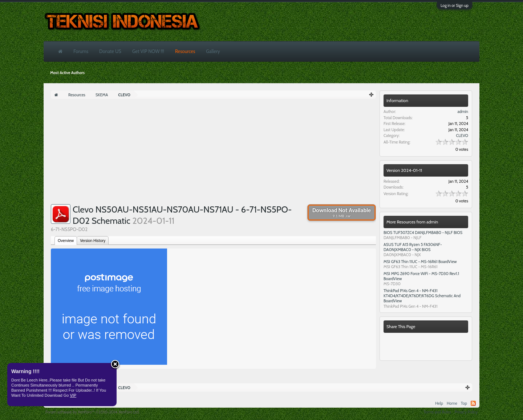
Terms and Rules (437, 412)
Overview (66, 241)
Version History (93, 241)
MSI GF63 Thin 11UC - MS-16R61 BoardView (420, 262)
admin (463, 112)
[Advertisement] (213, 153)
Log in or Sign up (455, 5)
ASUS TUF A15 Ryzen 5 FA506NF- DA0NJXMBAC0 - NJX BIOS (413, 247)
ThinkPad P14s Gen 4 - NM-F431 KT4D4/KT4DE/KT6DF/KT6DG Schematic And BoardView (422, 296)
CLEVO (462, 136)
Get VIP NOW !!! (148, 51)
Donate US (110, 51)
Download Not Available (342, 213)
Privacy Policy (466, 412)
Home (452, 403)
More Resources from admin (412, 222)
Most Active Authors (67, 73)
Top (464, 403)
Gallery (213, 51)
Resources (185, 51)
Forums (81, 51)
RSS (473, 403)
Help (439, 403)
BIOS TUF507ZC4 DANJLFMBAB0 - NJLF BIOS (423, 233)
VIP (73, 395)
